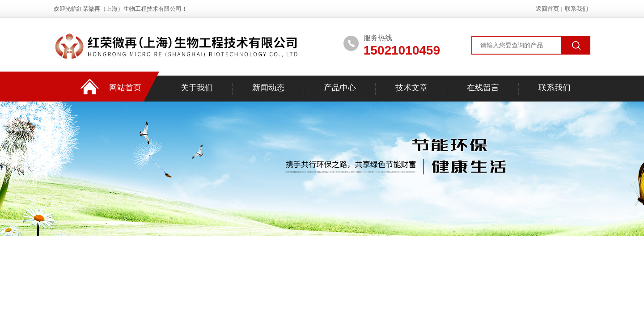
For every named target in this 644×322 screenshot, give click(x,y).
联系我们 (576, 9)
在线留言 (483, 88)
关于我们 (197, 88)
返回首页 (547, 9)
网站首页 (125, 88)
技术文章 (411, 88)
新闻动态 (268, 88)
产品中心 (340, 88)
